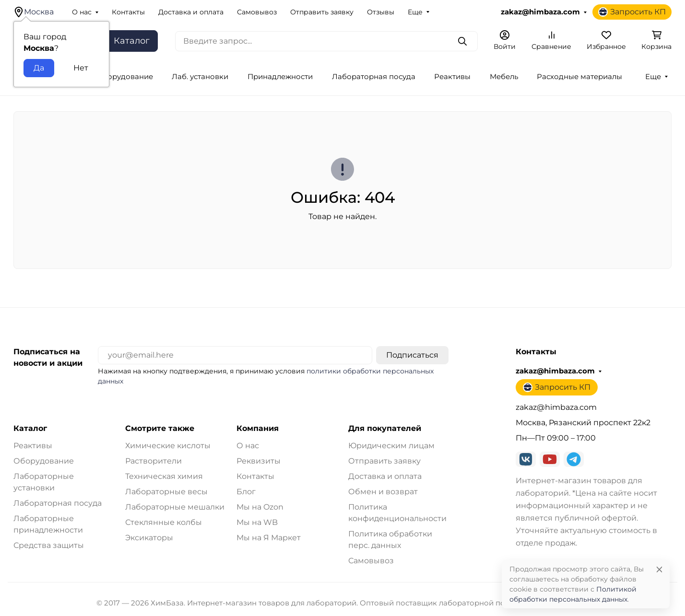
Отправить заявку (322, 12)
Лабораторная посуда (374, 77)
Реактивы (452, 77)
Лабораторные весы (166, 492)
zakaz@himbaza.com (540, 12)
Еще (415, 12)
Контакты (128, 12)
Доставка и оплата (191, 12)
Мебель (504, 77)
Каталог (30, 429)
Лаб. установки (200, 77)
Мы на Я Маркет (269, 538)
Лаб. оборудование (116, 77)
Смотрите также (160, 429)
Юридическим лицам (391, 446)
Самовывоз (257, 12)
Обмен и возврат (383, 492)
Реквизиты (259, 461)
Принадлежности (280, 77)
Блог (246, 492)
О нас (82, 12)
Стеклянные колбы (164, 522)
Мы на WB (257, 522)
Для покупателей (385, 429)
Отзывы (381, 12)
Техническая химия (164, 476)
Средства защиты (49, 545)
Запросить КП (632, 12)
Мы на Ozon (260, 507)
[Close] (659, 569)
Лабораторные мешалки (175, 507)
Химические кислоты (168, 446)
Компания (258, 429)
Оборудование (44, 461)
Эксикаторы (149, 538)
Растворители (154, 461)
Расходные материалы (579, 77)
